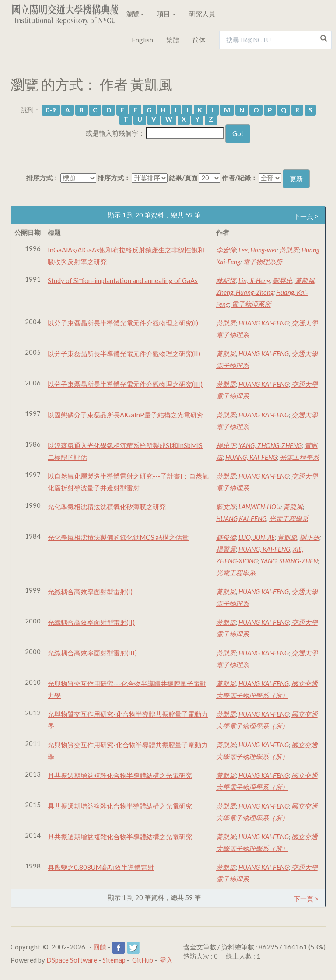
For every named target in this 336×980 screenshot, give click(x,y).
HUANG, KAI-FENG (251, 457)
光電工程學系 (299, 457)
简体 (199, 40)
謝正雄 (310, 537)
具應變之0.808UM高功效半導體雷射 (101, 867)
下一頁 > (306, 216)
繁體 (173, 40)
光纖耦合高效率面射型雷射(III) (92, 653)
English (142, 40)
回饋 (100, 947)
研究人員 (202, 14)
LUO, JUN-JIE (257, 537)
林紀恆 (226, 280)
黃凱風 (289, 250)
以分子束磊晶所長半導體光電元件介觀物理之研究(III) (125, 384)
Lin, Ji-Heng (254, 280)
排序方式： (43, 178)
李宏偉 (226, 250)
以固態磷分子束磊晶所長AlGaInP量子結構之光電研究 (126, 415)
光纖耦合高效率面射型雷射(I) (90, 591)
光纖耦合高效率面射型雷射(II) (91, 622)
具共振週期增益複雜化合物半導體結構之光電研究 (120, 775)
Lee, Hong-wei (257, 250)
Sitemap (114, 960)
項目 (166, 14)
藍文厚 (226, 507)
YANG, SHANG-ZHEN (289, 561)
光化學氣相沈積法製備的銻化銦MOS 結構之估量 (118, 537)
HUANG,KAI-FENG (241, 518)
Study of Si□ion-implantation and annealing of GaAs (123, 280)
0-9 (51, 110)
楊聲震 (226, 549)
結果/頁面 (183, 178)
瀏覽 (135, 14)
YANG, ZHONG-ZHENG (270, 445)
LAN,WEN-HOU (259, 507)
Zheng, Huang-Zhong (245, 292)
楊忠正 (226, 445)
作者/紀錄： (240, 178)
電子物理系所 (262, 262)
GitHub (143, 960)
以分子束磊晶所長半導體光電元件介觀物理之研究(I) (123, 323)
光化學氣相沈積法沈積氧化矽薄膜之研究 (107, 507)
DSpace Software (72, 960)
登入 (166, 960)
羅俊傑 (226, 537)
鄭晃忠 (282, 280)
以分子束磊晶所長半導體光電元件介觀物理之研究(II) (124, 353)
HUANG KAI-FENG (264, 323)
